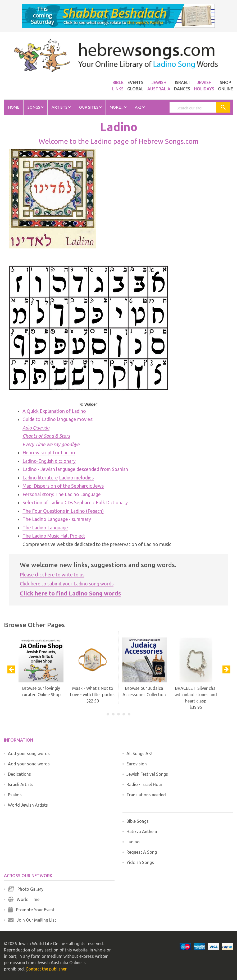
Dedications (19, 774)
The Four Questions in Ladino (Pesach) (63, 511)
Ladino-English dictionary (49, 461)
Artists (61, 107)
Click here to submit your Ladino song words (67, 584)
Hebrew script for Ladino (49, 452)
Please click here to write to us (52, 575)
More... (118, 107)
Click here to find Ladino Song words (70, 593)
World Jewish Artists (28, 805)
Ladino (133, 842)
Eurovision (137, 764)
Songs (35, 107)
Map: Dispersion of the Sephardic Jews (63, 486)
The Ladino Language (45, 528)
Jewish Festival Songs (147, 774)
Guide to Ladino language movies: (58, 419)
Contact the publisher (46, 969)
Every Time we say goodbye (51, 444)
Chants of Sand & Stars (46, 436)
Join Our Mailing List (32, 920)
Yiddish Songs (140, 862)
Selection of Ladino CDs (48, 502)
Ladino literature (40, 478)
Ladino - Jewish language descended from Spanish (75, 469)
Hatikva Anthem (142, 831)
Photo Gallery (26, 889)
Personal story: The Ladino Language (62, 494)
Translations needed (146, 795)
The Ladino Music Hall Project (54, 536)
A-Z (140, 107)
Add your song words (29, 754)
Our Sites (90, 107)
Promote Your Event (31, 910)
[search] (195, 108)
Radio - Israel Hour (144, 784)
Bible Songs (138, 821)
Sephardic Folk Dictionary (101, 502)
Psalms (15, 795)
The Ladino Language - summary (57, 519)
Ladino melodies (76, 478)
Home (14, 107)
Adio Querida (36, 428)
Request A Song (142, 852)
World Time (24, 899)
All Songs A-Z (140, 754)
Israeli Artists (21, 784)
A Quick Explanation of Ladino (54, 411)
